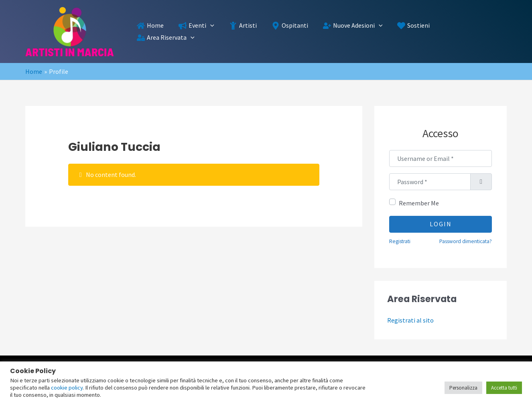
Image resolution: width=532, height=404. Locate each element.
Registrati (400, 241)
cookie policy (67, 388)
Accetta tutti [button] (504, 388)
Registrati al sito (410, 320)
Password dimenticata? (466, 241)
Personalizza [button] (463, 388)
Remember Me (419, 203)
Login (441, 224)
